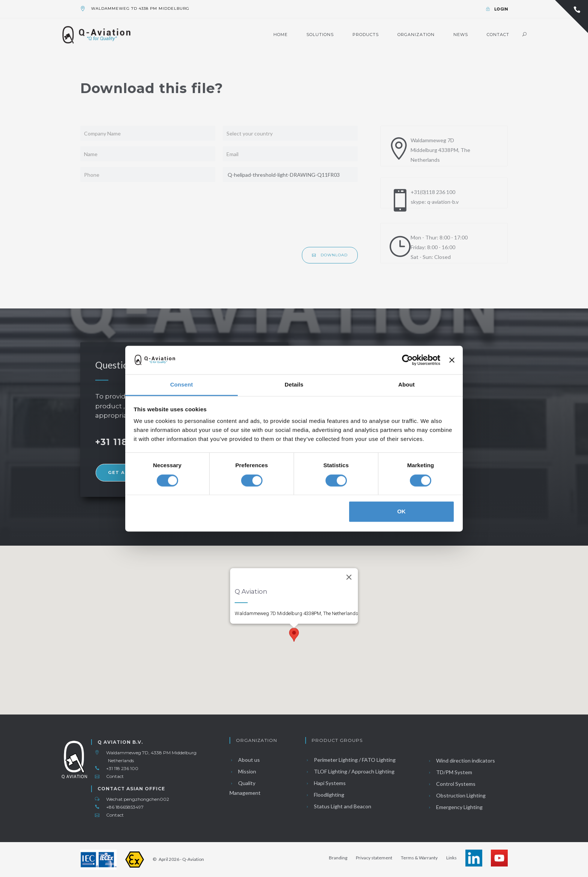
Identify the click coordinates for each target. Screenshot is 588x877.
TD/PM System (450, 772)
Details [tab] (294, 385)
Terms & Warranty (419, 858)
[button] (294, 635)
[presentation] (301, 217)
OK (401, 512)
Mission (243, 771)
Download (330, 255)
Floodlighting (325, 795)
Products (366, 35)
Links (451, 858)
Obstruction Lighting (457, 795)
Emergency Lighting (455, 807)
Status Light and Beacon (338, 806)
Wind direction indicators (461, 760)
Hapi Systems (325, 783)
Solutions (320, 35)
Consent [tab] (182, 385)
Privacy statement (374, 858)
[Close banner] (452, 360)
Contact (498, 35)
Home (280, 35)
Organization (416, 35)
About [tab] (406, 385)
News (461, 35)
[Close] (349, 577)
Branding (338, 858)
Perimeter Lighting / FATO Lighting (350, 760)
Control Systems (451, 784)
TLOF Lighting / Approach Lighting (350, 771)
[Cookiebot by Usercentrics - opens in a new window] (407, 360)
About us (245, 760)
